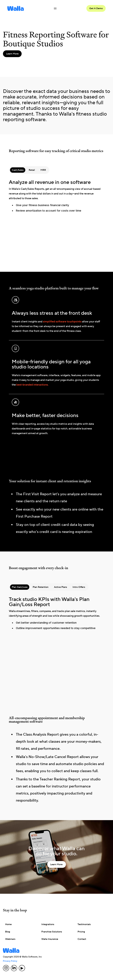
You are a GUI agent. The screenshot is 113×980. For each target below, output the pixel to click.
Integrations (48, 924)
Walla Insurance (50, 939)
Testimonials (84, 924)
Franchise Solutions (52, 932)
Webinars (10, 939)
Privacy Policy (10, 961)
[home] (16, 8)
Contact (82, 939)
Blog (8, 932)
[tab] (18, 170)
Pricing (81, 932)
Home (8, 924)
